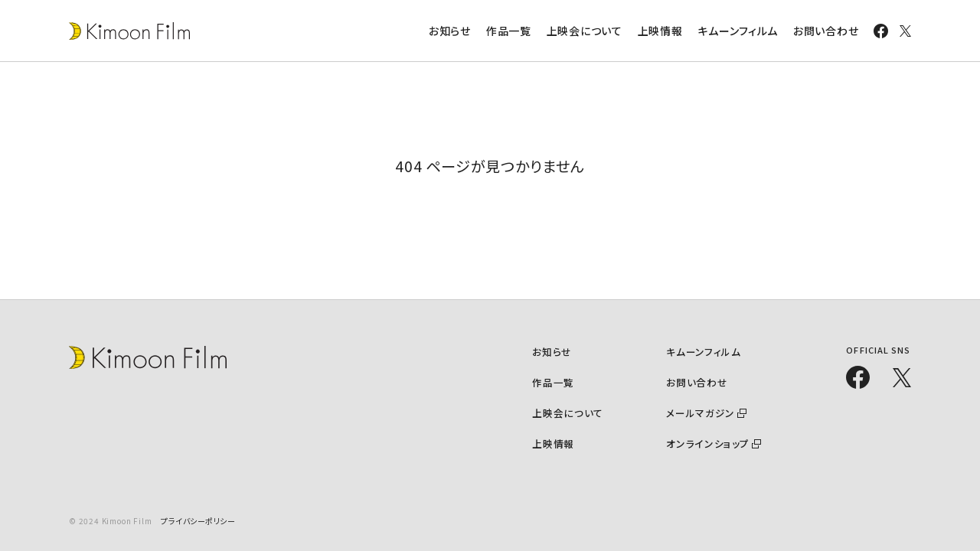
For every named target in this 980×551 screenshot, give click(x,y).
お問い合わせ (826, 31)
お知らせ (450, 31)
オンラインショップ (710, 443)
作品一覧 (509, 31)
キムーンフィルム (738, 31)
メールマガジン (702, 412)
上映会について (585, 31)
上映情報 (660, 31)
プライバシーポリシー (198, 521)
